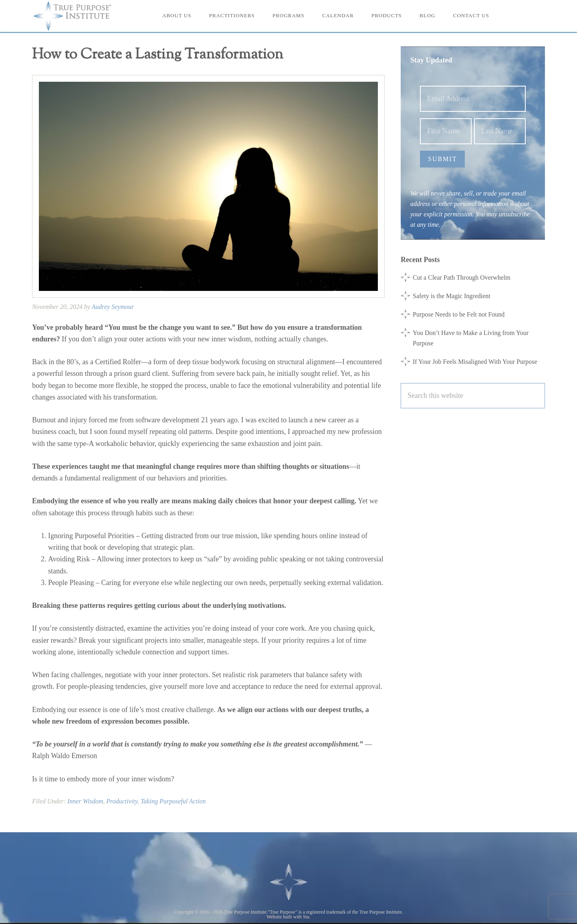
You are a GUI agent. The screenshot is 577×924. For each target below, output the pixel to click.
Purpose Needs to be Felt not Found (459, 314)
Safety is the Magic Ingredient (452, 296)
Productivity (122, 801)
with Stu (301, 917)
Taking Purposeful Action (173, 801)
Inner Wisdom (85, 801)
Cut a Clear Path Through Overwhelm (462, 277)
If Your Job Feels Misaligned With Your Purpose (475, 362)
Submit (442, 159)
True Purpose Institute (76, 16)
